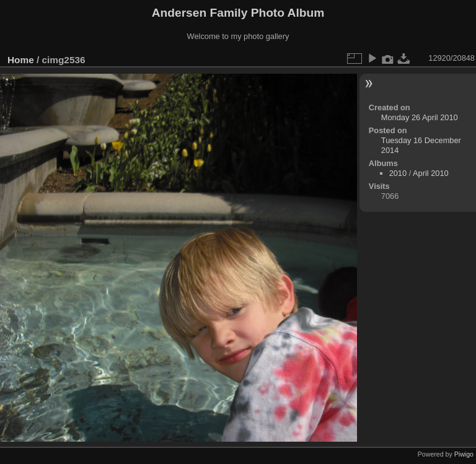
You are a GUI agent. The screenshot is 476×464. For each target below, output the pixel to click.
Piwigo (464, 454)
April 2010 (431, 173)
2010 (398, 173)
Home (21, 60)
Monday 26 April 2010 (420, 117)
